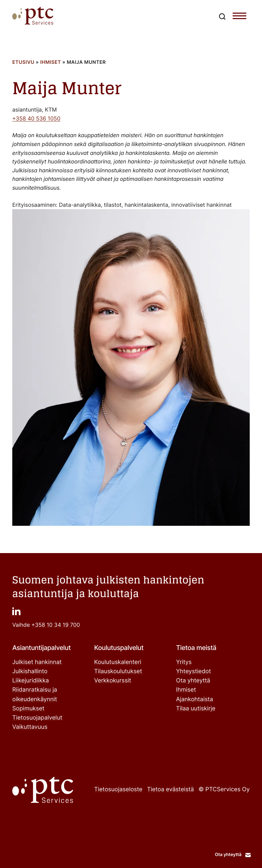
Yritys (184, 662)
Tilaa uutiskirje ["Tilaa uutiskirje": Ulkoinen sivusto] (196, 709)
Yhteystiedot (193, 671)
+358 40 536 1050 (36, 118)
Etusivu (23, 62)
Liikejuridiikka (31, 681)
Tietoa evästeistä (170, 790)
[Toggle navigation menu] (239, 17)
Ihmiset (51, 62)
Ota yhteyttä (193, 681)
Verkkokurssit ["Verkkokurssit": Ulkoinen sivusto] (113, 681)
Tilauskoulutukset (118, 671)
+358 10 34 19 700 (56, 625)
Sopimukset (28, 709)
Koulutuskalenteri (118, 662)
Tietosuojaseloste (118, 790)
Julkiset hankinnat (37, 662)
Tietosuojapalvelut (37, 718)
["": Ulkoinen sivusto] (16, 611)
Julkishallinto (30, 671)
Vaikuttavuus (30, 727)
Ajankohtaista (195, 699)
